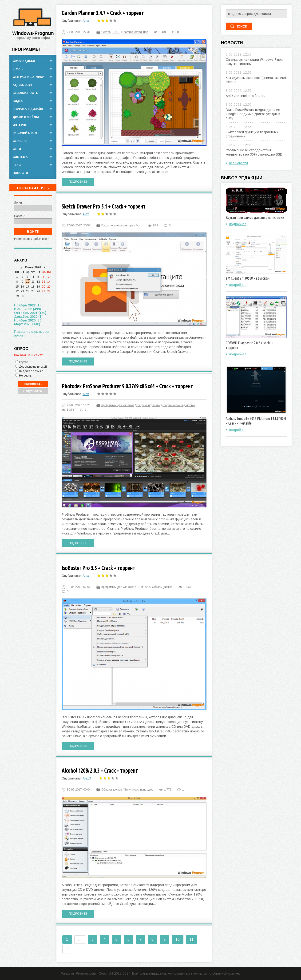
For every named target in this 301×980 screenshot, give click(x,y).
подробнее (238, 224)
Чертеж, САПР (111, 32)
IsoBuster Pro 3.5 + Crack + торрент (98, 568)
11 (192, 939)
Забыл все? (41, 239)
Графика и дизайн (148, 405)
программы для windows (118, 405)
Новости (20, 173)
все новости (239, 163)
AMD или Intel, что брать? (246, 96)
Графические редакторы (117, 225)
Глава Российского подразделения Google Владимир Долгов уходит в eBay (253, 114)
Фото (139, 225)
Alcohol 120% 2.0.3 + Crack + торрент (100, 771)
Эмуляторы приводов (139, 790)
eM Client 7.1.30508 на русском (248, 278)
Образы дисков (162, 587)
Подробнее (78, 182)
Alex (86, 21)
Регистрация (22, 239)
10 (178, 939)
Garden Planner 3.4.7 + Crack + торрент (103, 13)
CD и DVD (143, 587)
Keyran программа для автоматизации (255, 217)
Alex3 (87, 778)
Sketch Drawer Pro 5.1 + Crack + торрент (103, 207)
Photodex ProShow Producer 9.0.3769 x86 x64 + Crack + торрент (127, 386)
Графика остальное (135, 32)
